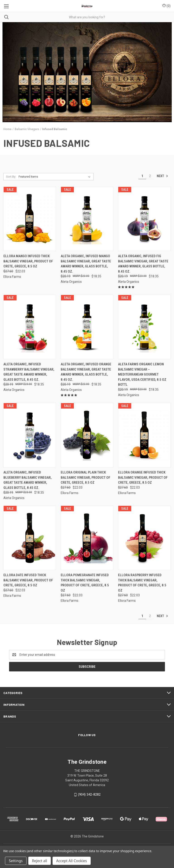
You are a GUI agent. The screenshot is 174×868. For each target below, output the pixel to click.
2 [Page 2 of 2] (150, 176)
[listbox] (55, 177)
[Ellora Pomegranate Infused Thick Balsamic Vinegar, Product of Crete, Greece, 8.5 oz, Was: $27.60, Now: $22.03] (87, 538)
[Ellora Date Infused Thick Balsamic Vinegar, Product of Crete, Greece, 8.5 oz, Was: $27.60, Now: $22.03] (30, 538)
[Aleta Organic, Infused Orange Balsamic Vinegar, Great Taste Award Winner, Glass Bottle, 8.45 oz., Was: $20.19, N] (87, 327)
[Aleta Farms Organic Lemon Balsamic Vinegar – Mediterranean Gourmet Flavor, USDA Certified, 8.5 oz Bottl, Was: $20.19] (144, 327)
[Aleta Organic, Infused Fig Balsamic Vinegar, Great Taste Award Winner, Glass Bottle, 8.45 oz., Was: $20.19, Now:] (144, 219)
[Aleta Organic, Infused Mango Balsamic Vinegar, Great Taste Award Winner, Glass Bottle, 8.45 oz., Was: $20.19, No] (87, 219)
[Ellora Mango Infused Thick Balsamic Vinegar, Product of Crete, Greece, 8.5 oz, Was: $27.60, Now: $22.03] (30, 219)
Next (162, 176)
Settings (16, 861)
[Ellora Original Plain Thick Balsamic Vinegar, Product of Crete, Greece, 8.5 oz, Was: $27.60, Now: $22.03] (87, 435)
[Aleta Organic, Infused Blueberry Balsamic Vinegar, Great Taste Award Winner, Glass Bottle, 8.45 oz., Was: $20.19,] (30, 435)
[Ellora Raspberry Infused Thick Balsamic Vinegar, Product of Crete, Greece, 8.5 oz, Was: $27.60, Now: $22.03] (144, 538)
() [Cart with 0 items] (166, 6)
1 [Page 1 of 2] (142, 176)
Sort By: (11, 177)
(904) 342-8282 (89, 794)
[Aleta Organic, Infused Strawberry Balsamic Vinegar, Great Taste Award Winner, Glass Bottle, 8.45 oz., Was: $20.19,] (30, 327)
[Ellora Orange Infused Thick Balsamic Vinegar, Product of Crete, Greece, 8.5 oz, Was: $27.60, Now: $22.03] (144, 435)
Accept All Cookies (72, 861)
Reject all (40, 861)
